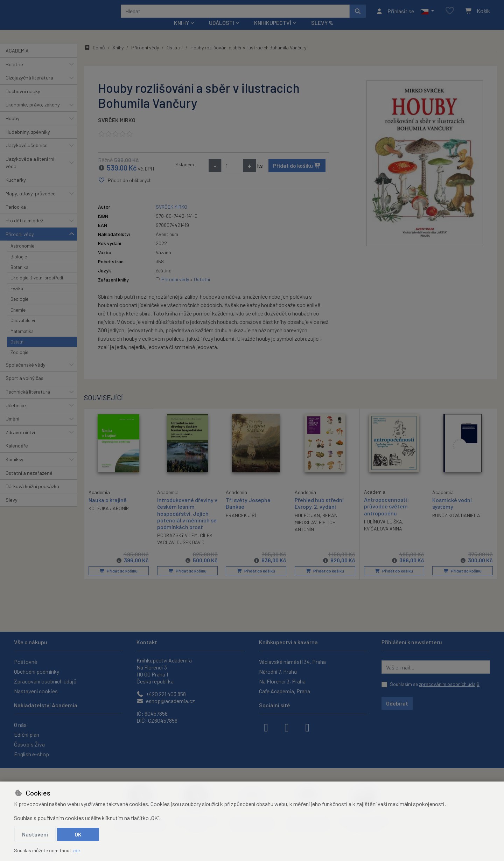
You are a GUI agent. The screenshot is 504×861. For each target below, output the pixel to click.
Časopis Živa (29, 744)
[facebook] (266, 727)
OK (78, 834)
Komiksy (15, 469)
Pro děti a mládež (24, 230)
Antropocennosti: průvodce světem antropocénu (386, 516)
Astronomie (22, 255)
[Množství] (232, 175)
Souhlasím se (435, 684)
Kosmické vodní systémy (452, 513)
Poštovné (26, 662)
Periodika (16, 216)
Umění (12, 428)
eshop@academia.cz (166, 701)
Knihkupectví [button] (273, 32)
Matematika (22, 340)
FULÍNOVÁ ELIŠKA (383, 531)
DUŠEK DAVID (191, 552)
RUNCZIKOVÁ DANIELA (456, 525)
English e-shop (31, 754)
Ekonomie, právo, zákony (33, 114)
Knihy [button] (181, 32)
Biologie (19, 266)
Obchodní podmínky (37, 671)
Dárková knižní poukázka (32, 496)
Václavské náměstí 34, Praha (292, 662)
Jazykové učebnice (27, 155)
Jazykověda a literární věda (30, 172)
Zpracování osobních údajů (45, 681)
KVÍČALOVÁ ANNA (383, 538)
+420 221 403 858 (161, 694)
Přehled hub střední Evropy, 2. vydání (319, 513)
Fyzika (17, 298)
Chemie (18, 319)
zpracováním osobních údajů (449, 684)
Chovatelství (23, 330)
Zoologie (19, 362)
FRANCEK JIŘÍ (241, 525)
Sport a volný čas (24, 387)
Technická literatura (28, 401)
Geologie (19, 308)
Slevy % (322, 32)
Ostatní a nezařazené (29, 482)
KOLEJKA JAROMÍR (109, 518)
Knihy (118, 57)
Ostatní (17, 351)
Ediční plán (27, 734)
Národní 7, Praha (278, 671)
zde (76, 850)
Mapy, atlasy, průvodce (31, 203)
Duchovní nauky (23, 101)
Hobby (13, 128)
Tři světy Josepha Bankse (248, 513)
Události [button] (222, 32)
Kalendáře (17, 455)
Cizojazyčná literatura (29, 87)
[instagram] (287, 727)
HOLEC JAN (307, 525)
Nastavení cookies (36, 691)
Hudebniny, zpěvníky (28, 141)
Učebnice (16, 414)
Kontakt (147, 642)
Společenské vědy (26, 374)
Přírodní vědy (20, 243)
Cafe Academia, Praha (285, 691)
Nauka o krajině (108, 509)
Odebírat (397, 703)
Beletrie (14, 73)
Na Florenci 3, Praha (282, 681)
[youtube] (307, 727)
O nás (20, 725)
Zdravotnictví (20, 442)
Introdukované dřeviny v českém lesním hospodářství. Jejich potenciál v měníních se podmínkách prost (187, 523)
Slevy (12, 509)
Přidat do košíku (297, 175)
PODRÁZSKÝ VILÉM (177, 545)
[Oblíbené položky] (450, 16)
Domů (94, 57)
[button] (427, 16)
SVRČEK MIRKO (117, 129)
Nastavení (35, 834)
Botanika (19, 277)
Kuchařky (16, 189)
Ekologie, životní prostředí (37, 287)
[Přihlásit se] (395, 16)
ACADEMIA (17, 60)
